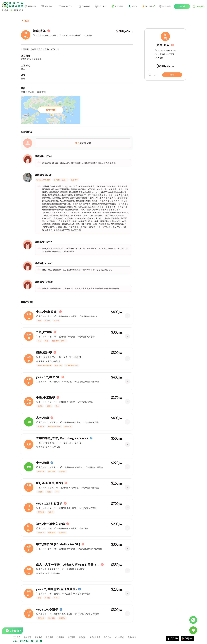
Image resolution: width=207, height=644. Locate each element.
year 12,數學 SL (48, 377)
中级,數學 (43, 463)
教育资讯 (28, 637)
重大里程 (49, 637)
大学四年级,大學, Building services (62, 438)
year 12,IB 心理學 (49, 503)
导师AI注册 (132, 637)
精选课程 (71, 637)
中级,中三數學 (46, 397)
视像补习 (60, 637)
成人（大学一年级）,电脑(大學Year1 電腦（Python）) (68, 565)
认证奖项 (39, 637)
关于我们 (17, 637)
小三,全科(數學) (47, 312)
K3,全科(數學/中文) (50, 483)
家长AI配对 (119, 637)
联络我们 (82, 637)
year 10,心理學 (47, 609)
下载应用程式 (95, 637)
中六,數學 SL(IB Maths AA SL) (58, 544)
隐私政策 (108, 637)
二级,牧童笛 (44, 332)
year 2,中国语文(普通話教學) (56, 589)
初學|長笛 (39, 31)
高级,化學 (43, 418)
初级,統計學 (44, 352)
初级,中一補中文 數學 (50, 524)
